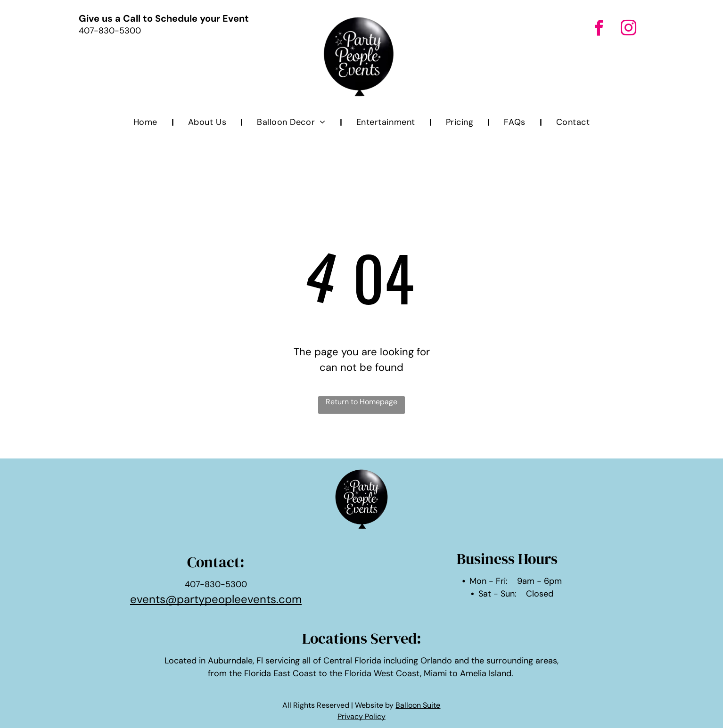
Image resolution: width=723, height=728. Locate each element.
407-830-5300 (110, 31)
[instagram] (629, 29)
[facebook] (599, 29)
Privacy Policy (361, 716)
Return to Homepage (361, 402)
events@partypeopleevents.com (216, 599)
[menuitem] (147, 122)
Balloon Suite (418, 705)
